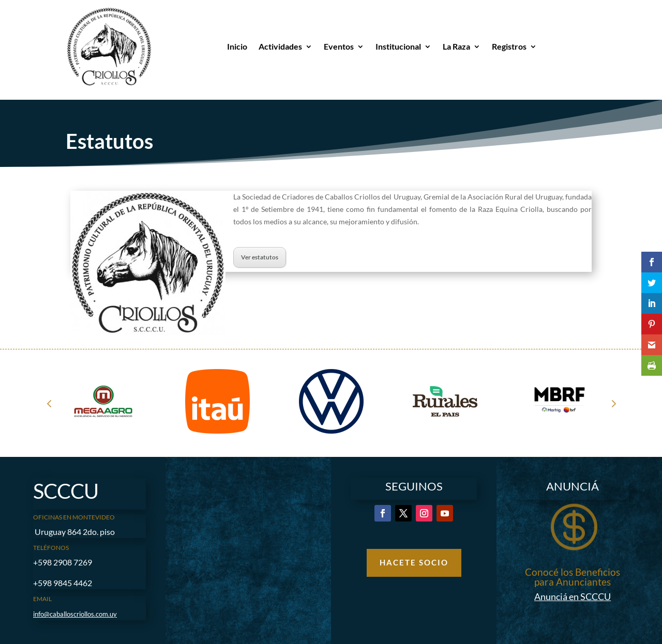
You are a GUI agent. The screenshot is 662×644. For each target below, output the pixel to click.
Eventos (339, 46)
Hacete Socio (414, 562)
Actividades (280, 46)
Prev (49, 403)
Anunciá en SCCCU (573, 596)
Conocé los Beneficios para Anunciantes (573, 577)
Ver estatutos (260, 257)
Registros (509, 46)
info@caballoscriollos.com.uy (75, 614)
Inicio (237, 46)
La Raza (456, 46)
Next (613, 403)
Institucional (398, 46)
